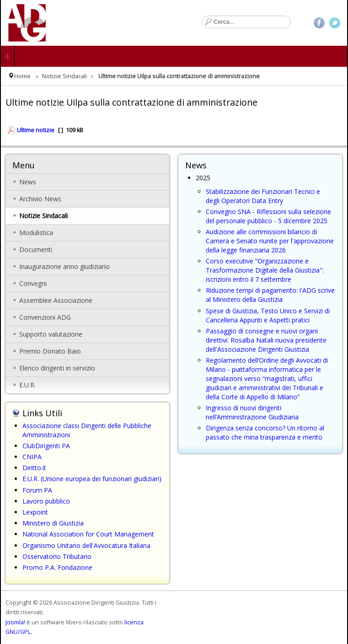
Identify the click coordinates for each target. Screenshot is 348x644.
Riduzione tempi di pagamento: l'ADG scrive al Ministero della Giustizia (270, 295)
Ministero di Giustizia (53, 523)
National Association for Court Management (88, 534)
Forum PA (37, 490)
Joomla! (15, 622)
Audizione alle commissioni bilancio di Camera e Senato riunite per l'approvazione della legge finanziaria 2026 (270, 241)
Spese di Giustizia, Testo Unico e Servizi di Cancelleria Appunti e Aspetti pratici (268, 315)
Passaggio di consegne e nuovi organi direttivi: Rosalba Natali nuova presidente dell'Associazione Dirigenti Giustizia (266, 340)
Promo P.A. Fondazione (57, 567)
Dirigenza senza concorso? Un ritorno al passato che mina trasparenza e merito (265, 432)
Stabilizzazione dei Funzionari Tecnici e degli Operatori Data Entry (263, 196)
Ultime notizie (36, 130)
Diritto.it (34, 468)
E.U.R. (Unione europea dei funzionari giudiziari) (92, 479)
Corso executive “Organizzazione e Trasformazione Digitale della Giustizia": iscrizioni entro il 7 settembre (265, 270)
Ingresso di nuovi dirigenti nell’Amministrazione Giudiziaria (252, 412)
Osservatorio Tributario (57, 556)
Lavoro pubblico (46, 501)
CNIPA (32, 457)
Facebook (319, 23)
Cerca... (202, 16)
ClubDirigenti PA (46, 446)
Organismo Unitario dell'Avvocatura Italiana (86, 545)
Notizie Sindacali (64, 76)
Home (22, 76)
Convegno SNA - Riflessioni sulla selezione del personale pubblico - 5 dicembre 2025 (268, 216)
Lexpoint (35, 512)
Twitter (335, 23)
